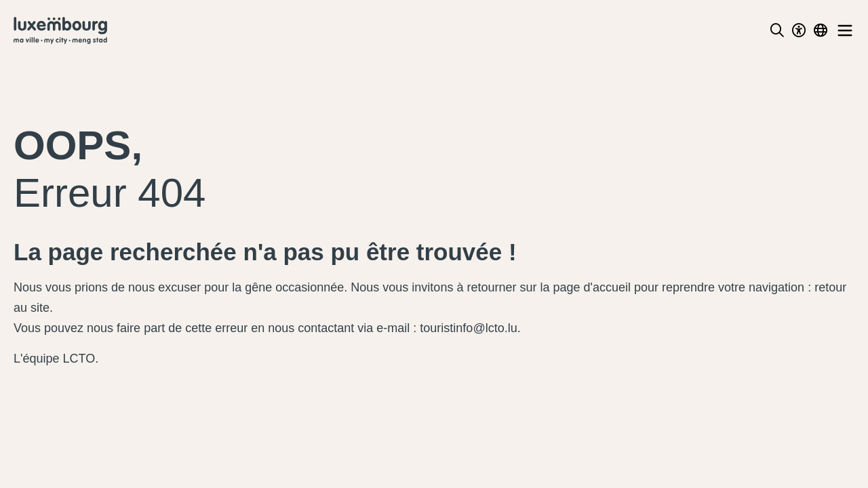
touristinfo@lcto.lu (468, 328)
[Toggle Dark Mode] (799, 30)
